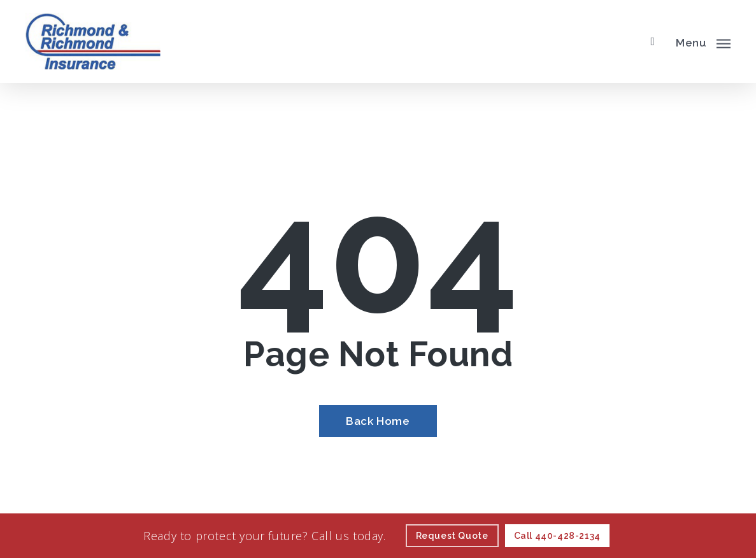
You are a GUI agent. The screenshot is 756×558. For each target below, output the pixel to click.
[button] (703, 41)
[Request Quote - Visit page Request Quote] (452, 536)
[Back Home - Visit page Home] (378, 421)
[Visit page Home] (93, 41)
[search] (653, 41)
